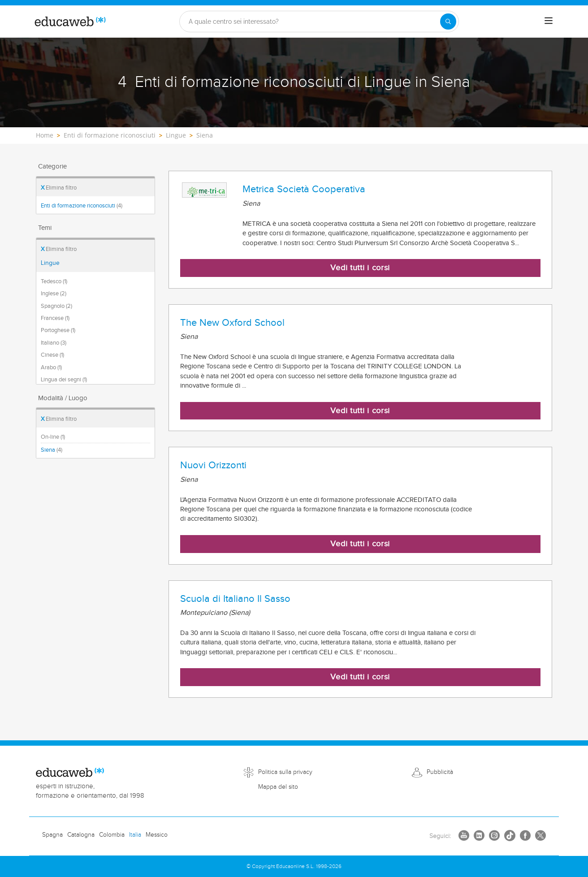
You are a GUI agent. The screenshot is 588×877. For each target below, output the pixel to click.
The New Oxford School (232, 323)
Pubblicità (440, 772)
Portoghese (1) (58, 330)
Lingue (50, 263)
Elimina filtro (59, 188)
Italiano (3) (54, 343)
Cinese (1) (52, 355)
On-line (53, 437)
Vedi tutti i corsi (360, 268)
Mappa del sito (278, 787)
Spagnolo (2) (56, 306)
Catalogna (81, 835)
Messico (157, 835)
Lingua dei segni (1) (64, 380)
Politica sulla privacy (285, 772)
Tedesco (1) (54, 281)
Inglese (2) (54, 294)
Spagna (52, 835)
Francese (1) (55, 318)
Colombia (112, 835)
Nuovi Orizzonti (213, 465)
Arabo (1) (51, 367)
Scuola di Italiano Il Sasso (235, 599)
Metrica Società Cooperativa (304, 189)
